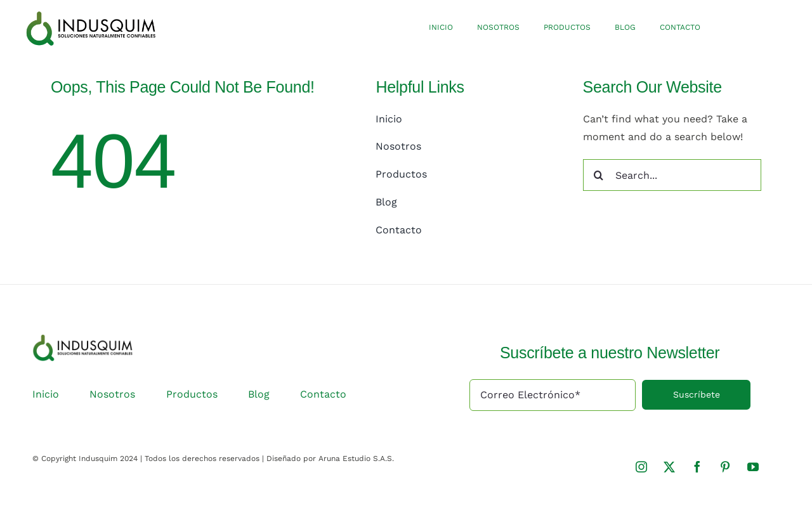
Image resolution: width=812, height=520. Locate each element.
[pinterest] (725, 467)
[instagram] (641, 467)
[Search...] (672, 175)
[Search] (599, 175)
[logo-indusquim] (91, 15)
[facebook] (697, 467)
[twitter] (669, 467)
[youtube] (753, 467)
